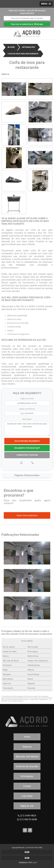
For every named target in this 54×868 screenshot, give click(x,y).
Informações (27, 776)
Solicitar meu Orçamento (27, 441)
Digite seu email (27, 399)
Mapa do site (27, 806)
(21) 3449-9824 (27, 816)
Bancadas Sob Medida (27, 757)
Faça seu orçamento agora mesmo (27, 18)
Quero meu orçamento (27, 515)
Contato (27, 786)
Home (27, 737)
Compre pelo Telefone (27, 455)
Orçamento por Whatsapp (27, 448)
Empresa (27, 747)
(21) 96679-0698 (27, 819)
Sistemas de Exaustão (27, 766)
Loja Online (27, 796)
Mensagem (27, 419)
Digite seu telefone (27, 409)
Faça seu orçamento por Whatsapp (27, 24)
